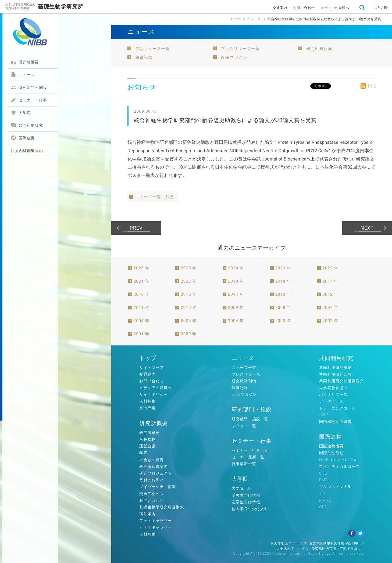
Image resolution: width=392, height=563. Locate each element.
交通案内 (280, 8)
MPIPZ (325, 500)
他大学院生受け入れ (250, 509)
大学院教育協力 (333, 388)
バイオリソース (333, 394)
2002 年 (330, 321)
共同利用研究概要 (335, 368)
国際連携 (23, 138)
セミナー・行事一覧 (250, 450)
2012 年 (330, 294)
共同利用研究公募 (335, 374)
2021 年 (142, 281)
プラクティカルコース (339, 466)
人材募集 (27, 150)
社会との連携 (152, 460)
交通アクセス (152, 494)
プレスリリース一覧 (240, 49)
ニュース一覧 (244, 368)
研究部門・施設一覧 (250, 419)
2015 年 (189, 294)
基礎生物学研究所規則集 (162, 507)
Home (236, 19)
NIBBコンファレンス (338, 460)
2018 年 (283, 281)
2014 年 (236, 294)
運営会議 (147, 446)
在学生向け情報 (246, 502)
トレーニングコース (337, 408)
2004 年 (236, 321)
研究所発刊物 (244, 381)
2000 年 (189, 334)
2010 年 (189, 308)
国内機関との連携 (335, 422)
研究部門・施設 (29, 87)
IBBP (324, 415)
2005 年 (189, 321)
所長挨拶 (147, 439)
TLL (323, 494)
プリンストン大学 (335, 487)
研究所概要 (25, 62)
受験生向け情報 (246, 495)
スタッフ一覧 (244, 426)
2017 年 (330, 281)
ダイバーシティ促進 (158, 487)
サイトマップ (152, 368)
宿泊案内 (147, 514)
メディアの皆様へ (335, 8)
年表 (143, 453)
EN (387, 8)
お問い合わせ (304, 8)
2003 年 (283, 321)
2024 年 (236, 268)
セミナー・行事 (29, 100)
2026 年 (142, 268)
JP (378, 8)
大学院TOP (242, 488)
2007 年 (330, 308)
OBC (323, 507)
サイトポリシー (154, 394)
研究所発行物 (319, 49)
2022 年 (330, 268)
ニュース (23, 75)
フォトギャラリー (156, 521)
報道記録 (144, 58)
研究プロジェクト (156, 473)
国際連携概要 (331, 446)
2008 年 (283, 308)
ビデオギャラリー (156, 527)
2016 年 (142, 294)
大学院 (21, 113)
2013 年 (283, 294)
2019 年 (236, 281)
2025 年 (189, 268)
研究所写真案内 (154, 466)
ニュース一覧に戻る (155, 197)
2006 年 (142, 321)
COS (323, 473)
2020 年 (189, 281)
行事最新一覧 (244, 464)
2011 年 (142, 308)
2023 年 (283, 268)
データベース (331, 401)
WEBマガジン (234, 58)
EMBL (325, 480)
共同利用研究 (27, 125)
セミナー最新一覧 (248, 457)
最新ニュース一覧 (153, 49)
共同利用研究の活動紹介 (341, 381)
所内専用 (147, 408)
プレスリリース (246, 374)
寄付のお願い (152, 480)
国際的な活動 (331, 453)
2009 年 (236, 308)
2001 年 (142, 334)
